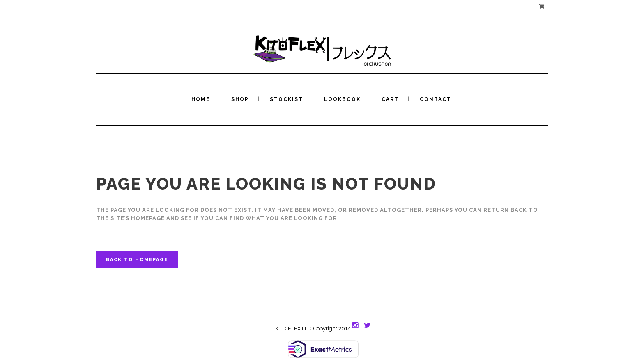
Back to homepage (137, 260)
